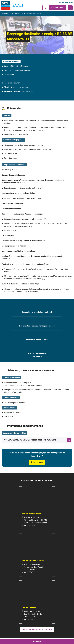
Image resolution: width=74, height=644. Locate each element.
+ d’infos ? (37, 642)
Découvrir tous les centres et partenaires (37, 630)
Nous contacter (37, 462)
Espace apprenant (67, 2)
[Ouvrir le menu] (70, 8)
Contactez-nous (57, 8)
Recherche (45, 8)
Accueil (4, 13)
